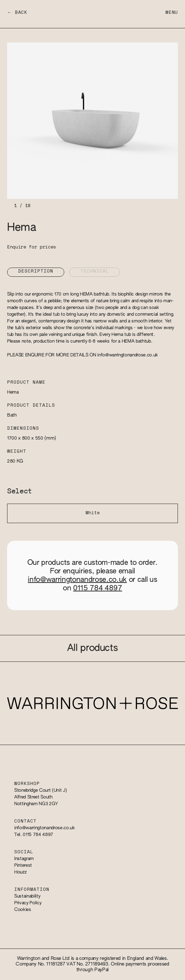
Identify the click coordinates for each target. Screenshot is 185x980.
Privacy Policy (28, 903)
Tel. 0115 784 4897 (34, 835)
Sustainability (27, 896)
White (93, 513)
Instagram (24, 859)
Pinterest (23, 866)
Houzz (20, 872)
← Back (17, 13)
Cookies (23, 910)
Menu (172, 13)
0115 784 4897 (98, 588)
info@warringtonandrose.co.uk (128, 355)
